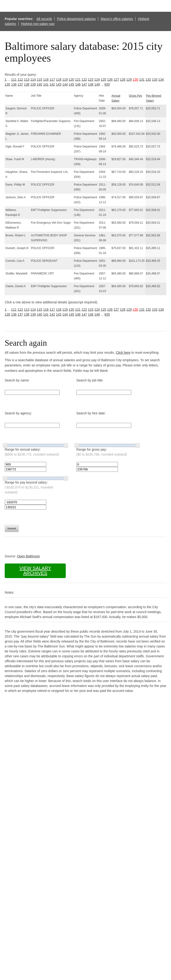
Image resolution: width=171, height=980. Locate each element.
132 (148, 79)
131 (142, 79)
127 (116, 79)
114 (33, 79)
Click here (123, 353)
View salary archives (35, 571)
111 (14, 79)
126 (110, 79)
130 (135, 79)
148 (91, 84)
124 (97, 79)
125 (103, 79)
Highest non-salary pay (38, 24)
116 (46, 79)
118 (59, 79)
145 (72, 84)
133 (155, 79)
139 (33, 84)
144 (65, 84)
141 (46, 84)
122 (84, 79)
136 (14, 84)
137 (20, 84)
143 (59, 84)
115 (39, 79)
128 (123, 79)
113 (27, 79)
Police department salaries (76, 19)
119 (65, 79)
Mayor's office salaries (117, 19)
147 (84, 84)
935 (107, 84)
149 (97, 84)
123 (91, 79)
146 (78, 84)
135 (7, 84)
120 (72, 79)
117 (52, 79)
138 (27, 84)
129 (129, 79)
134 (161, 79)
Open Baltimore (28, 556)
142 (52, 84)
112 (20, 79)
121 (78, 79)
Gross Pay (136, 96)
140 (39, 84)
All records (44, 19)
